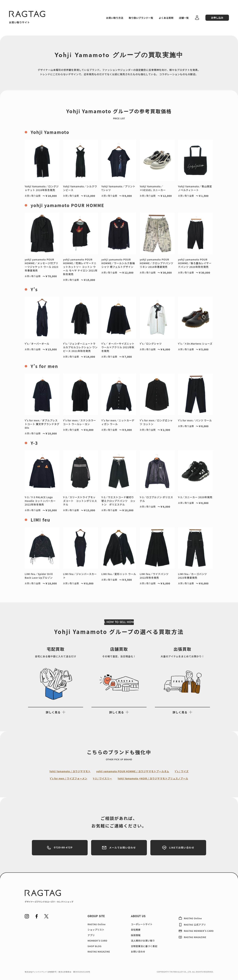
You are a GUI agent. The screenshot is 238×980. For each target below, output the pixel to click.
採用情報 (136, 935)
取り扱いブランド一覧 (141, 18)
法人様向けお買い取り (143, 941)
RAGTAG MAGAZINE (99, 952)
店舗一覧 (184, 18)
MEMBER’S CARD (97, 941)
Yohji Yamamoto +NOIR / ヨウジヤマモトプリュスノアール (153, 778)
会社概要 (136, 930)
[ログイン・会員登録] (197, 19)
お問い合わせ (138, 952)
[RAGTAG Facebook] (37, 916)
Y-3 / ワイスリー (102, 778)
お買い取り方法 (115, 18)
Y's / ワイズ (182, 771)
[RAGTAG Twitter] (46, 916)
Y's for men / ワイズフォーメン (69, 778)
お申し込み (217, 18)
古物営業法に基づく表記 (144, 946)
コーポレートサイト (142, 924)
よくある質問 (166, 18)
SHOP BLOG (94, 946)
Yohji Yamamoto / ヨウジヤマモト (70, 771)
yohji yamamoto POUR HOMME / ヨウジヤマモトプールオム (133, 771)
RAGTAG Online (96, 924)
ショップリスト (96, 930)
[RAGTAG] (27, 14)
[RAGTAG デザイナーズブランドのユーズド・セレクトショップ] (49, 896)
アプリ (91, 935)
